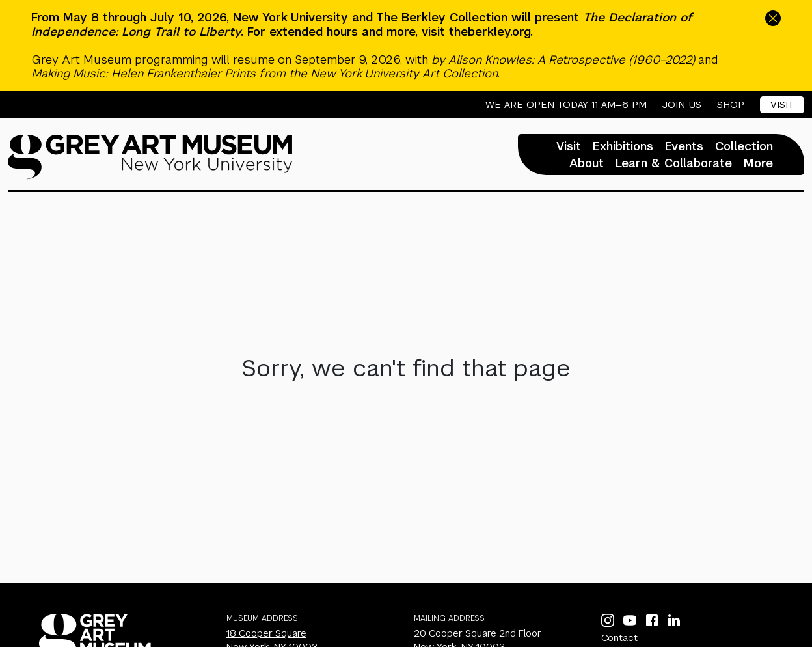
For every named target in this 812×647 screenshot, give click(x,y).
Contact (619, 638)
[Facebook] (652, 620)
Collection (744, 146)
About (587, 163)
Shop (731, 105)
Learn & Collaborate (674, 163)
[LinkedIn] (674, 620)
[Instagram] (608, 620)
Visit (782, 104)
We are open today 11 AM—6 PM (566, 105)
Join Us (682, 105)
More (758, 163)
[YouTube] (630, 620)
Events (684, 146)
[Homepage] (150, 157)
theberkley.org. (491, 32)
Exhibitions (623, 146)
